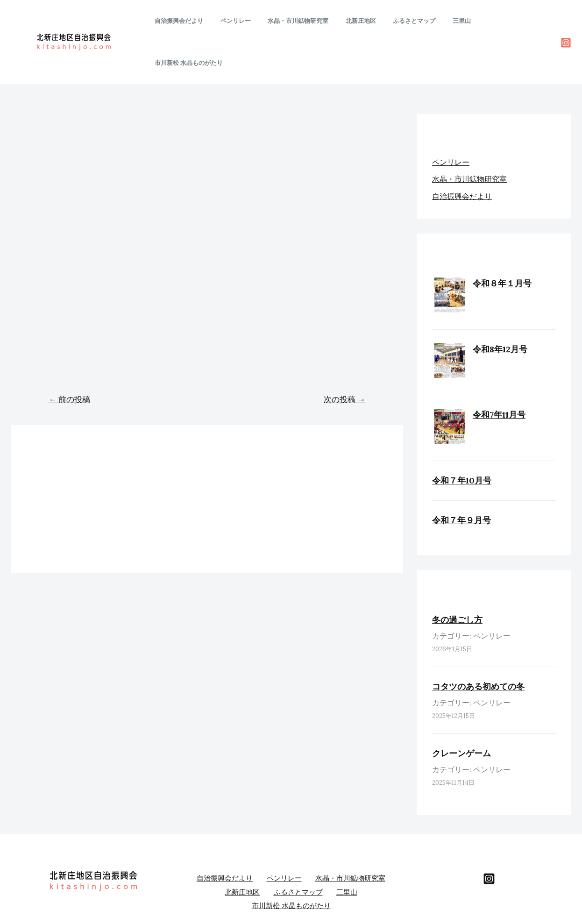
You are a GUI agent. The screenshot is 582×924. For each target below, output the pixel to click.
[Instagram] (566, 22)
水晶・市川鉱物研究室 (307, 21)
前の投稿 (69, 357)
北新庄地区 (365, 21)
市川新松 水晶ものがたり (511, 21)
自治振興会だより (198, 21)
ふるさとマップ (413, 21)
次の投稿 (344, 357)
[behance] (489, 836)
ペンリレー (249, 21)
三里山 (456, 21)
